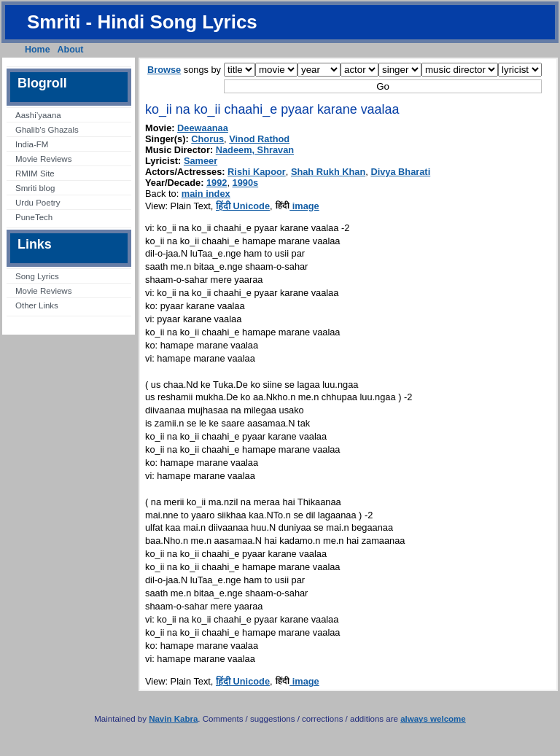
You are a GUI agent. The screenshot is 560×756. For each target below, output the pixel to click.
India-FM (32, 144)
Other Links (37, 305)
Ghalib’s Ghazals (47, 130)
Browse (164, 70)
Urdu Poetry (38, 203)
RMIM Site (35, 174)
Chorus (207, 139)
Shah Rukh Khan (328, 172)
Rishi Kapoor (257, 172)
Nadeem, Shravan (255, 150)
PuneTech (34, 217)
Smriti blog (35, 188)
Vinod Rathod (259, 139)
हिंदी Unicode (243, 206)
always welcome (433, 719)
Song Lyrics (37, 276)
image (297, 206)
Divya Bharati (400, 172)
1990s (246, 183)
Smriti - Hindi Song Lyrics (142, 22)
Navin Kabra (173, 719)
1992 (217, 183)
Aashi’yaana (38, 115)
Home (38, 50)
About (71, 50)
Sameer (201, 161)
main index (206, 194)
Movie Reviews (43, 159)
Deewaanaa (203, 128)
